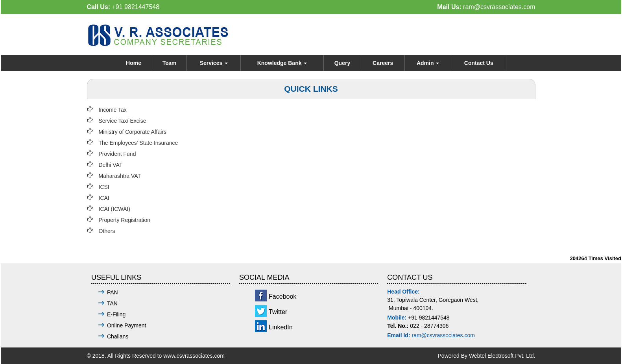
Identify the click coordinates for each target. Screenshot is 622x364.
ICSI (104, 187)
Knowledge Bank (282, 63)
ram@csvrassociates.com (499, 7)
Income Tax (113, 110)
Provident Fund (117, 154)
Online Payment (127, 325)
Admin (428, 63)
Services (214, 63)
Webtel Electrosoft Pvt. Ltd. (502, 356)
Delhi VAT (111, 165)
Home (134, 63)
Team (170, 63)
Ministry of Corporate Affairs (133, 132)
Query (342, 63)
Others (107, 231)
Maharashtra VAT (120, 176)
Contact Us (479, 63)
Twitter (278, 312)
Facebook (282, 297)
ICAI (104, 198)
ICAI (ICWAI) (114, 209)
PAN (113, 292)
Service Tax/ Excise (123, 121)
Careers (383, 63)
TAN (112, 303)
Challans (118, 336)
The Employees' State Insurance (138, 143)
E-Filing (116, 314)
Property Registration (125, 220)
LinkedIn (281, 327)
